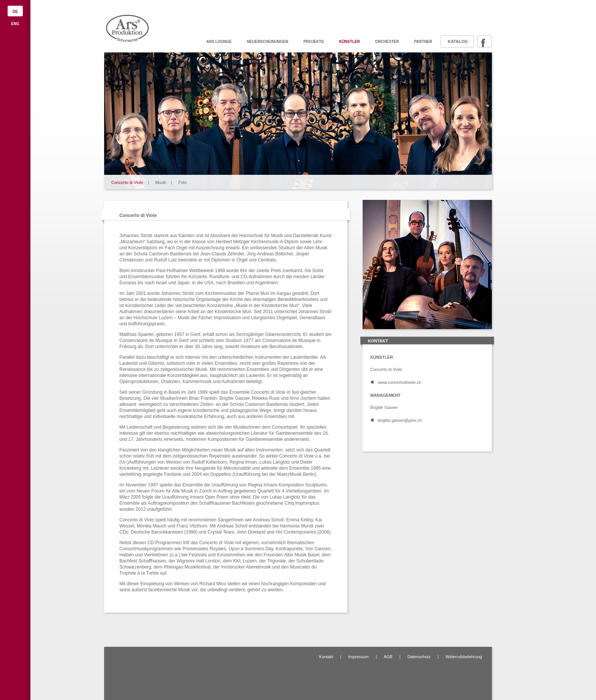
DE (15, 12)
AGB (388, 657)
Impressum (358, 657)
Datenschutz (419, 657)
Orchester (387, 42)
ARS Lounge (219, 42)
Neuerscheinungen (267, 42)
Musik (161, 182)
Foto (182, 182)
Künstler (349, 42)
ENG (15, 24)
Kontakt (326, 657)
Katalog (458, 41)
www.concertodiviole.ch (399, 382)
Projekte (314, 42)
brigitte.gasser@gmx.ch (400, 420)
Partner (423, 42)
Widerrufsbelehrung (464, 657)
